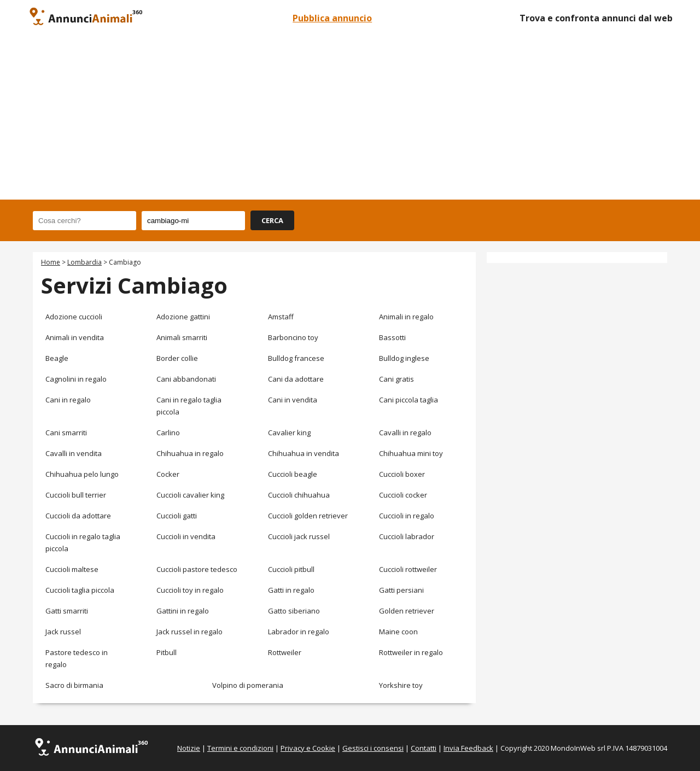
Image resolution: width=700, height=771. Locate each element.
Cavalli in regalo (405, 433)
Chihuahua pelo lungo (82, 474)
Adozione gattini (183, 317)
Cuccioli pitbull (291, 569)
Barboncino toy (293, 337)
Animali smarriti (182, 337)
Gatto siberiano (294, 611)
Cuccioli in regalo (407, 516)
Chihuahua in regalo (190, 453)
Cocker (168, 474)
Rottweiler (285, 652)
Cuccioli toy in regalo (190, 590)
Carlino (168, 433)
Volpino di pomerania (248, 685)
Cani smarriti (66, 433)
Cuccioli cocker (403, 495)
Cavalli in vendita (74, 453)
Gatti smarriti (67, 611)
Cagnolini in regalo (76, 379)
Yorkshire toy (401, 685)
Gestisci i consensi (373, 748)
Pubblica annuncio (332, 18)
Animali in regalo (406, 317)
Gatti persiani (401, 590)
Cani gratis (396, 379)
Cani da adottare (296, 379)
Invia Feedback (468, 748)
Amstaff (281, 317)
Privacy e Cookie (308, 748)
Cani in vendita (293, 400)
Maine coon (398, 632)
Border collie (177, 358)
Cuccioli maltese (72, 569)
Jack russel (63, 632)
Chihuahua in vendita (304, 453)
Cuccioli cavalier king (190, 495)
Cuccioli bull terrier (76, 495)
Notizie (189, 748)
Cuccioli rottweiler (408, 569)
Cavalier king (289, 433)
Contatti (424, 748)
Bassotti (392, 337)
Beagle (57, 358)
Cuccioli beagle (293, 474)
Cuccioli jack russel (299, 536)
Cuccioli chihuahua (299, 495)
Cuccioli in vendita (186, 536)
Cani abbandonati (186, 379)
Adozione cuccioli (74, 317)
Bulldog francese (296, 358)
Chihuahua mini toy (411, 453)
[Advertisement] (350, 118)
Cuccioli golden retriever (308, 516)
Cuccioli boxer (402, 474)
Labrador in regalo (299, 632)
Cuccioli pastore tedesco (197, 569)
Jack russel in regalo (189, 632)
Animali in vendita (75, 337)
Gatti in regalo (291, 590)
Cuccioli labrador (407, 536)
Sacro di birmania (74, 685)
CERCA (272, 220)
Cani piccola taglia (409, 400)
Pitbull (167, 652)
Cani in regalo (68, 400)
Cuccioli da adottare (78, 516)
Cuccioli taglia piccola (80, 590)
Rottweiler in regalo (411, 652)
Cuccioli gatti (177, 516)
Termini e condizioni (240, 748)
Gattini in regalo (183, 611)
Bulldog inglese (404, 358)
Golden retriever (407, 611)
